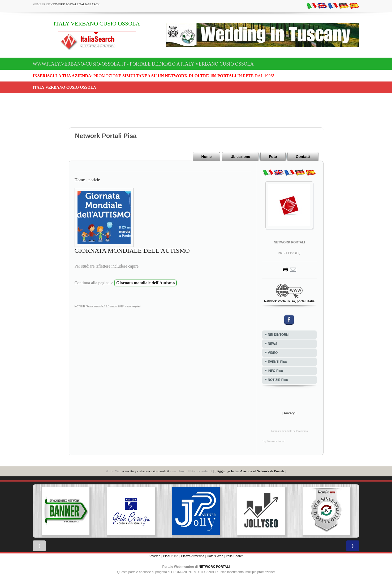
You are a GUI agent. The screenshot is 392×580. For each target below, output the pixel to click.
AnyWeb (154, 556)
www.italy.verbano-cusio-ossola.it (146, 471)
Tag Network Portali (274, 441)
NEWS (273, 344)
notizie (94, 180)
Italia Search (235, 556)
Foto (273, 157)
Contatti (303, 157)
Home (206, 157)
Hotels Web (215, 556)
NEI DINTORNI (279, 335)
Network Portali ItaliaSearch (75, 4)
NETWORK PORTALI (214, 567)
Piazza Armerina (193, 556)
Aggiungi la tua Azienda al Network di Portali (251, 471)
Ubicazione (240, 157)
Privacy (289, 413)
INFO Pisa (275, 371)
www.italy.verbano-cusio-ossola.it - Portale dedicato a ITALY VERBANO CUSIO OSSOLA (143, 64)
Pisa (166, 556)
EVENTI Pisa (277, 362)
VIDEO (273, 353)
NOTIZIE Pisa (278, 380)
